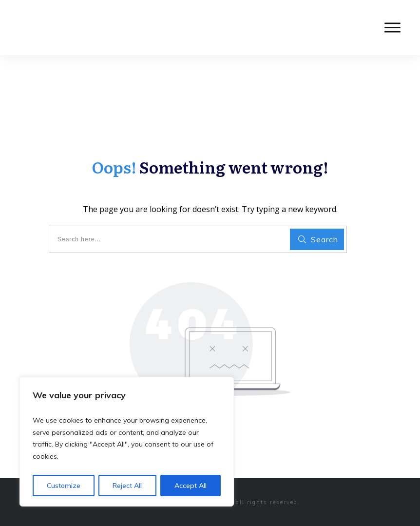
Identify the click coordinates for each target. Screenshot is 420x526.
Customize (64, 486)
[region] (127, 442)
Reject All (127, 486)
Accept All (191, 486)
